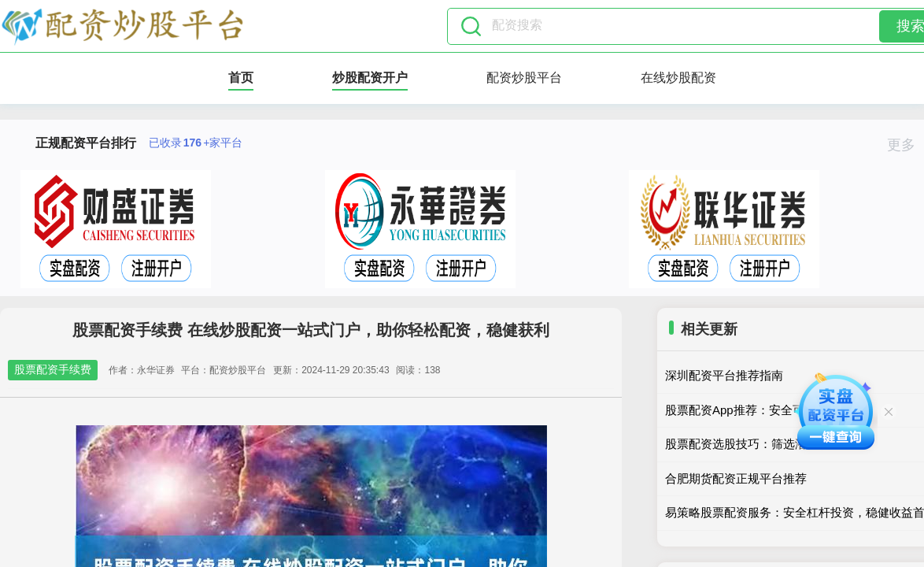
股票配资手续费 (53, 369)
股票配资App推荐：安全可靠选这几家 (764, 410)
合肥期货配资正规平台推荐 (736, 478)
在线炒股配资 (678, 78)
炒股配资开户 (370, 78)
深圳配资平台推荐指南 (724, 375)
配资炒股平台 (524, 78)
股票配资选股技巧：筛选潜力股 (748, 444)
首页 (241, 78)
